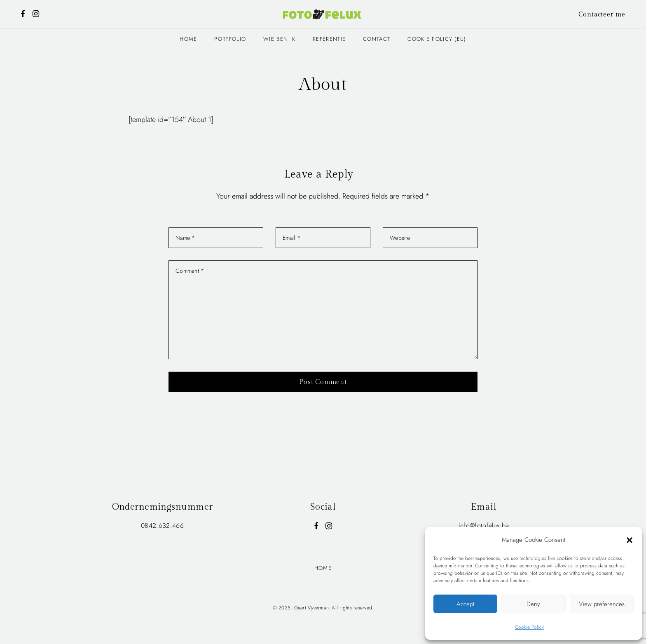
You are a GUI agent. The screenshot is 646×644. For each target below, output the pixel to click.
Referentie (329, 39)
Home (188, 39)
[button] (630, 540)
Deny (533, 604)
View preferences (602, 604)
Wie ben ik (279, 39)
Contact (377, 39)
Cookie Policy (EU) (437, 39)
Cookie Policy (529, 627)
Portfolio (230, 39)
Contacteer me (602, 15)
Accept (465, 604)
